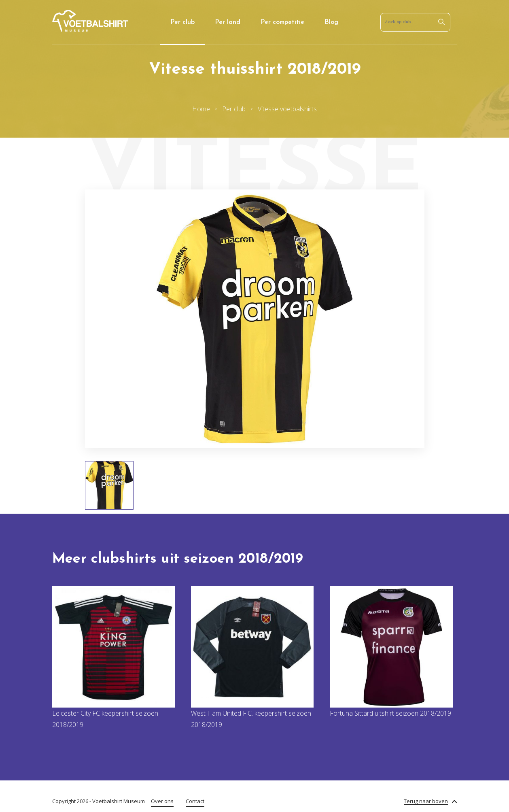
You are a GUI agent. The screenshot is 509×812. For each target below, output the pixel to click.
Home (201, 109)
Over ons (162, 801)
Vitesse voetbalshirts (287, 109)
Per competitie (282, 22)
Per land (228, 22)
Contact (195, 801)
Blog (331, 22)
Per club (182, 22)
